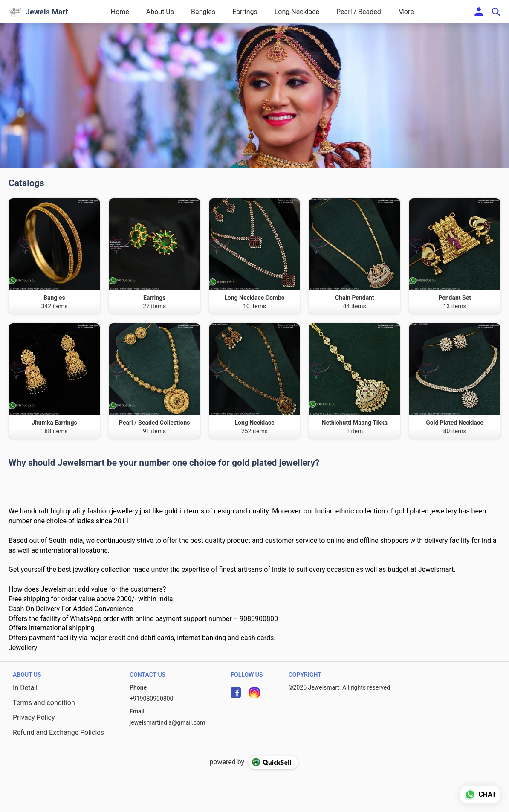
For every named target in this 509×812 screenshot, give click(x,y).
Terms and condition (44, 703)
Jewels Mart (47, 12)
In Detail (25, 688)
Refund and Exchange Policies (58, 732)
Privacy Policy (34, 718)
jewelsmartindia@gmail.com (167, 722)
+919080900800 (151, 699)
